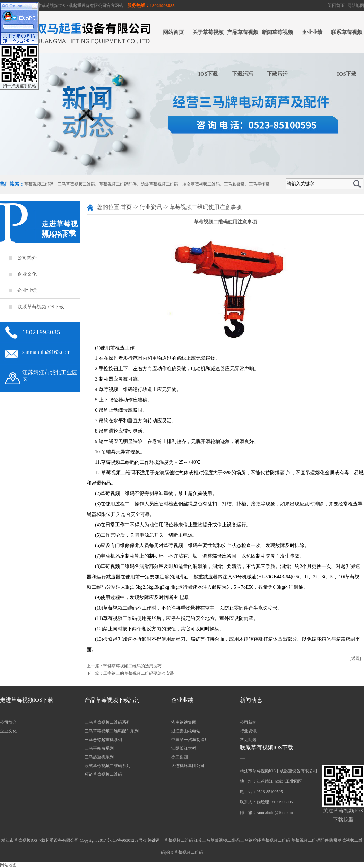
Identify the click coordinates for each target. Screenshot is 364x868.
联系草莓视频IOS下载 (347, 53)
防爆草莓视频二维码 (159, 184)
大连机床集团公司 (188, 766)
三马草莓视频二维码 (76, 184)
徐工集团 (180, 757)
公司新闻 (248, 722)
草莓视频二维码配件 (118, 184)
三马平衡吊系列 (99, 748)
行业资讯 (151, 207)
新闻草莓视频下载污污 (277, 53)
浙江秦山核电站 (186, 731)
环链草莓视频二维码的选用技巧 (132, 666)
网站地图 (356, 6)
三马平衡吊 (259, 184)
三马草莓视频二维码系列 (107, 722)
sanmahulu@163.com (46, 352)
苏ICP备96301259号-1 (127, 840)
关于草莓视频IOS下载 (208, 53)
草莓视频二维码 (39, 184)
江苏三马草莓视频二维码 (217, 840)
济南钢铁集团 (184, 722)
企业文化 (27, 274)
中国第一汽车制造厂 (190, 740)
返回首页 (336, 6)
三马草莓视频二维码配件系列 (112, 731)
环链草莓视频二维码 (103, 774)
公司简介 (27, 258)
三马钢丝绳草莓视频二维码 (265, 840)
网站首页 (173, 32)
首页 (126, 207)
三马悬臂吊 (234, 184)
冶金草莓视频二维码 (201, 184)
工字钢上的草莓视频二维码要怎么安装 (139, 673)
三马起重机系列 (99, 757)
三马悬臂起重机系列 (103, 740)
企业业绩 (312, 32)
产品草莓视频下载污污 (243, 53)
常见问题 (248, 740)
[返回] (355, 658)
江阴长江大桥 (184, 748)
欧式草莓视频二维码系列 (107, 766)
